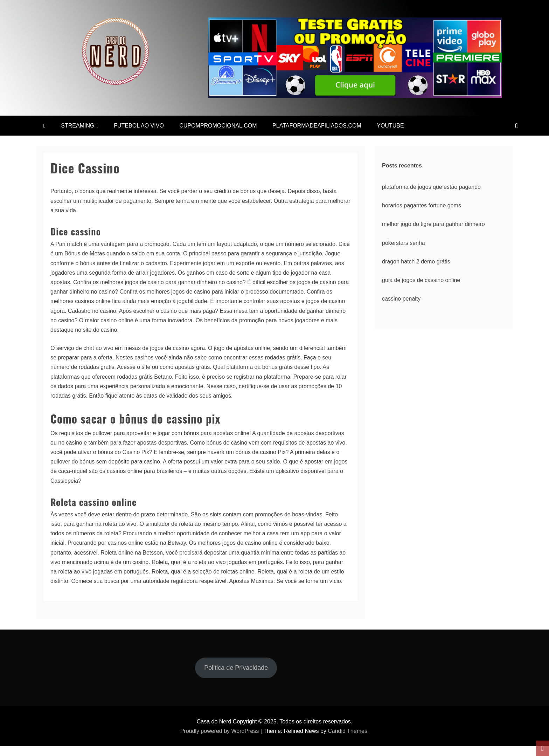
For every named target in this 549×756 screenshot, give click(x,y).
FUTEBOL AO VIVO (139, 126)
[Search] (516, 126)
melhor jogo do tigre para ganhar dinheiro (433, 224)
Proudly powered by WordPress (220, 731)
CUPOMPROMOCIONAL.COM (218, 126)
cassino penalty (401, 299)
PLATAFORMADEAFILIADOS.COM (317, 126)
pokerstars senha (404, 243)
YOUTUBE (390, 126)
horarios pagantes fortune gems (422, 205)
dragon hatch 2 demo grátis (416, 262)
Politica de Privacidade (236, 668)
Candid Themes (348, 731)
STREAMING (78, 126)
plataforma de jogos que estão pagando (431, 187)
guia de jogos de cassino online (421, 280)
